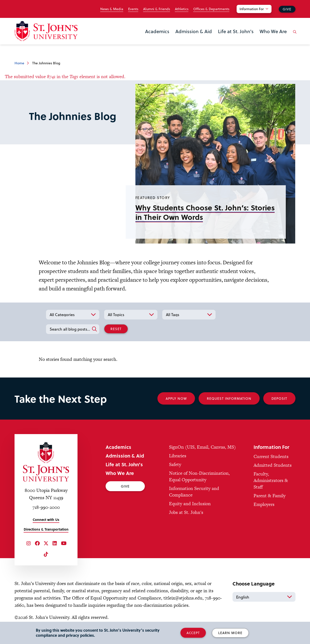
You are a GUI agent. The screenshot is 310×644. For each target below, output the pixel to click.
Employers (264, 504)
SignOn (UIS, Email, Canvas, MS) (202, 447)
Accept (193, 633)
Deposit (279, 398)
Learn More (230, 633)
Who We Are (273, 31)
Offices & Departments (211, 9)
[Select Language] (264, 597)
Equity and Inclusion (190, 504)
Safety (175, 464)
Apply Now (176, 398)
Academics (157, 31)
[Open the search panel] (294, 36)
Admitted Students (273, 465)
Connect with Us (46, 520)
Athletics (182, 9)
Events (133, 9)
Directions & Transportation (46, 529)
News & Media (112, 9)
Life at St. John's (236, 31)
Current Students (271, 456)
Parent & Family (270, 496)
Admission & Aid (194, 31)
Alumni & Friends (157, 9)
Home (19, 63)
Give (287, 9)
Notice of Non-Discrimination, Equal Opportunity (199, 476)
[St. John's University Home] (46, 31)
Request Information (229, 398)
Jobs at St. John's (186, 512)
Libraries (178, 456)
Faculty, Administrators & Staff (271, 480)
